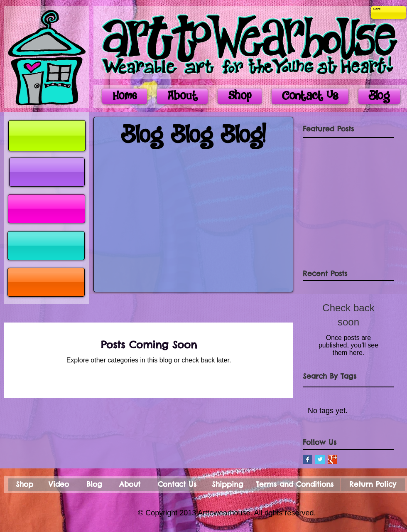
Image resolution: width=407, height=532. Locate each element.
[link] (379, 9)
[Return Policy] (373, 485)
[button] (47, 172)
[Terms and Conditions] (294, 485)
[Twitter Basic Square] (320, 459)
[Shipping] (227, 485)
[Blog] (94, 485)
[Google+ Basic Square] (332, 459)
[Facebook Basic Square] (308, 459)
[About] (130, 485)
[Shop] (24, 485)
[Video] (59, 485)
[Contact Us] (177, 485)
